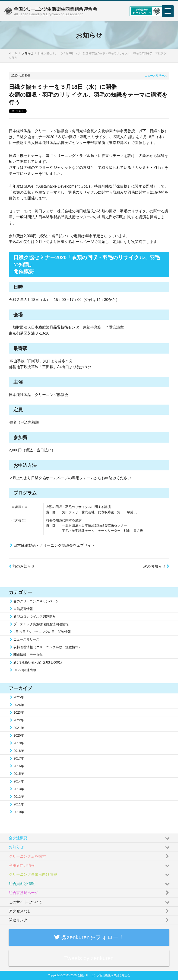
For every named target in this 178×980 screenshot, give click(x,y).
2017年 (19, 758)
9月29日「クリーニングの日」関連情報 (42, 632)
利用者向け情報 (90, 864)
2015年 (19, 774)
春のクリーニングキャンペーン (36, 601)
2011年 (19, 804)
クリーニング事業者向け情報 (90, 874)
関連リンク (90, 919)
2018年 (19, 751)
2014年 (19, 781)
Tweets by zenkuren (89, 958)
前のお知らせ (22, 566)
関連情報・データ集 (28, 655)
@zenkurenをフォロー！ (89, 937)
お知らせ (28, 53)
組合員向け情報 (90, 883)
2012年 (19, 797)
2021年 (19, 728)
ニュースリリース (156, 76)
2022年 (19, 720)
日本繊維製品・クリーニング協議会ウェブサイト (54, 545)
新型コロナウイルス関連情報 (35, 616)
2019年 (19, 743)
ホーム (13, 53)
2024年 (19, 705)
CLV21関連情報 (25, 670)
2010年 (19, 812)
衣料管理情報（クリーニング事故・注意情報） (48, 647)
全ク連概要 (90, 837)
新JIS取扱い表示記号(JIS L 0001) (38, 662)
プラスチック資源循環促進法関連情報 (41, 624)
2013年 (19, 789)
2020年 (19, 735)
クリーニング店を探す (90, 855)
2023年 (19, 712)
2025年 (19, 697)
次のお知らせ (156, 566)
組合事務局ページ (90, 892)
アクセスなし (90, 910)
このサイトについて (90, 901)
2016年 (19, 766)
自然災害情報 (23, 609)
